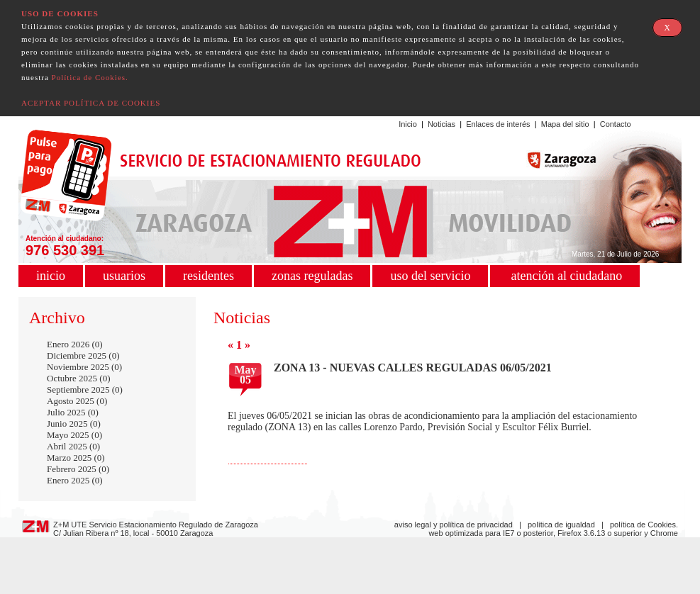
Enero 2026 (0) (75, 344)
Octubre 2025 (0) (79, 378)
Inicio (408, 124)
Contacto (616, 124)
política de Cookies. (644, 525)
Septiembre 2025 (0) (85, 390)
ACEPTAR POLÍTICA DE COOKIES (91, 103)
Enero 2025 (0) (75, 480)
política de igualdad (561, 525)
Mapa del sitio (565, 124)
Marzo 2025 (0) (76, 458)
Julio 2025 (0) (73, 412)
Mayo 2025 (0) (74, 435)
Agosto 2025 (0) (77, 401)
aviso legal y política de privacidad (454, 525)
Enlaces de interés (498, 124)
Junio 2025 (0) (74, 424)
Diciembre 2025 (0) (83, 355)
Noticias (441, 124)
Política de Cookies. (90, 77)
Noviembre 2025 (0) (84, 367)
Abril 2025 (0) (73, 446)
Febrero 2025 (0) (78, 469)
